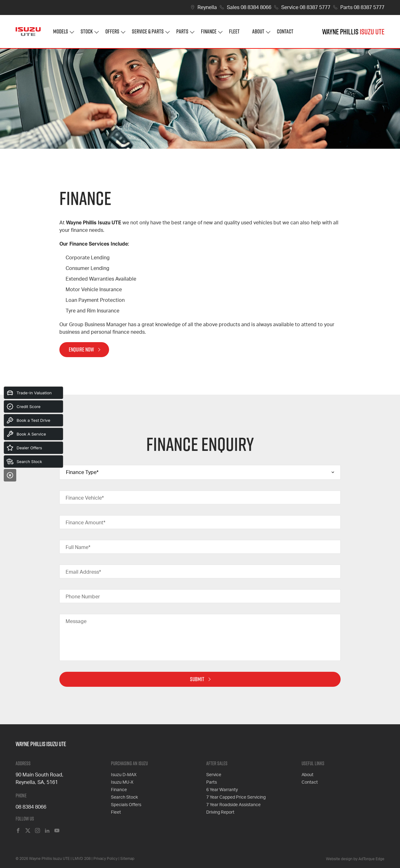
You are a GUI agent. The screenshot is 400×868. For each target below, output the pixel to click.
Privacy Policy (105, 859)
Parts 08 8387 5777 (362, 7)
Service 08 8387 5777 (306, 7)
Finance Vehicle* (85, 498)
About (258, 31)
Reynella (207, 7)
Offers (112, 31)
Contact (285, 31)
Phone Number (83, 597)
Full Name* (78, 547)
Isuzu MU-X (122, 782)
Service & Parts (148, 31)
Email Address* (83, 572)
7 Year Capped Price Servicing (236, 797)
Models (61, 31)
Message (76, 621)
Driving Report (220, 812)
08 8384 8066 (31, 807)
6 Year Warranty (222, 790)
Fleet (234, 31)
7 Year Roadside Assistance (233, 805)
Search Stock (124, 797)
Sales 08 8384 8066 (249, 7)
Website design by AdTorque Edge (355, 859)
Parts (182, 31)
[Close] (10, 475)
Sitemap (127, 859)
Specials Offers (126, 805)
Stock (87, 31)
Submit (197, 679)
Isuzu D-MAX (124, 775)
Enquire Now (81, 349)
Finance (209, 31)
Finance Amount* (85, 523)
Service (214, 775)
